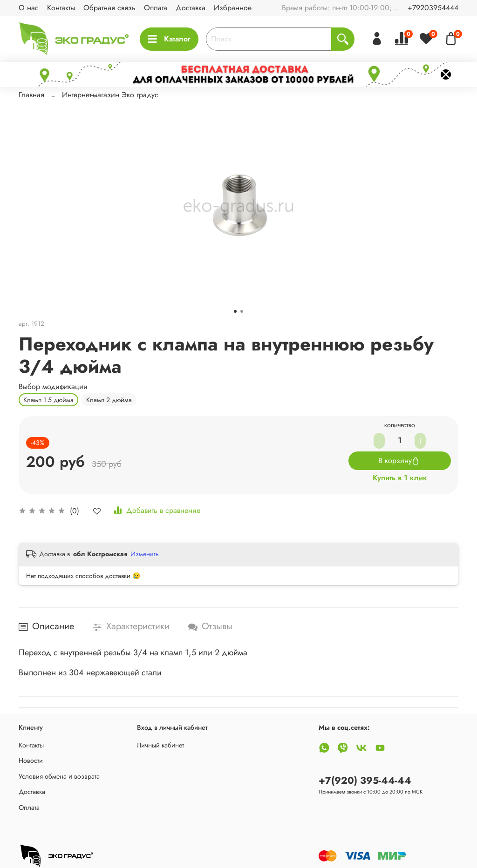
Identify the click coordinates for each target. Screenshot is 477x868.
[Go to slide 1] (235, 311)
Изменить (145, 554)
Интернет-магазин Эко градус (110, 95)
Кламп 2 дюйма (109, 400)
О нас (29, 8)
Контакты (61, 8)
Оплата (156, 8)
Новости (31, 760)
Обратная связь (109, 8)
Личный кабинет (160, 745)
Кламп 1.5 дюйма (48, 400)
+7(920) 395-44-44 (365, 781)
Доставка (191, 8)
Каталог (169, 39)
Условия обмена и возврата (59, 776)
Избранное (233, 8)
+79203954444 (433, 8)
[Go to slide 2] (242, 311)
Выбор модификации (53, 387)
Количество (400, 426)
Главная (31, 95)
